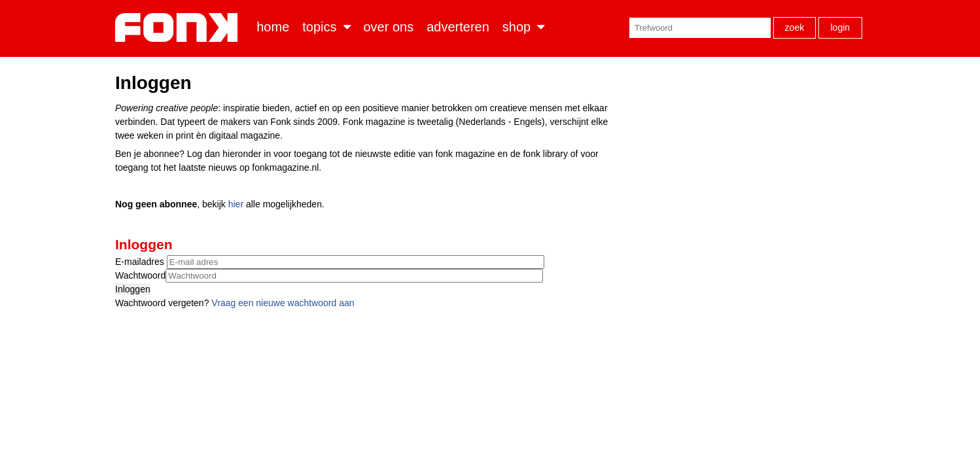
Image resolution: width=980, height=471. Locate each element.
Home (273, 27)
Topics (319, 27)
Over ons (389, 27)
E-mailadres (141, 262)
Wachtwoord (140, 275)
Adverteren (458, 27)
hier (236, 204)
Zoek (795, 27)
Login (840, 27)
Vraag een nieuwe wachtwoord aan (283, 303)
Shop (516, 27)
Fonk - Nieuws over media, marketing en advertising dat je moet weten (179, 27)
